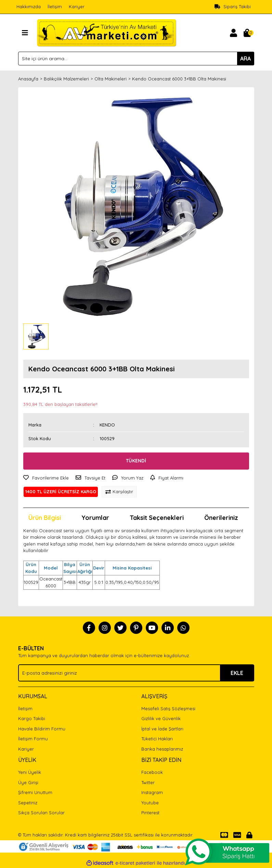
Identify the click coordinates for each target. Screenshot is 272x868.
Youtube (150, 803)
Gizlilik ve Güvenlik (161, 718)
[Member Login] (234, 33)
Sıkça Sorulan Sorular (41, 813)
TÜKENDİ (136, 461)
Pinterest (150, 813)
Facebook (152, 772)
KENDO (107, 425)
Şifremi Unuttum (35, 792)
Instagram (152, 792)
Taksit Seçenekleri (157, 518)
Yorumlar (95, 518)
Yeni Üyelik (30, 772)
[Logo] (107, 32)
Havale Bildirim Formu (42, 729)
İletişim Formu (33, 739)
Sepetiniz (28, 803)
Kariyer (77, 7)
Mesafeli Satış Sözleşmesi (168, 709)
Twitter (148, 782)
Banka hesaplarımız (162, 749)
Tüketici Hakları (157, 739)
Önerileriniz (221, 518)
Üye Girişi (28, 782)
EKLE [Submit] (237, 673)
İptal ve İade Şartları (162, 729)
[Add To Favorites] (46, 478)
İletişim (55, 7)
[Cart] (247, 33)
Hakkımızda (29, 7)
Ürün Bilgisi (45, 518)
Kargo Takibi (32, 718)
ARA (245, 59)
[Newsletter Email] (136, 673)
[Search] (136, 59)
